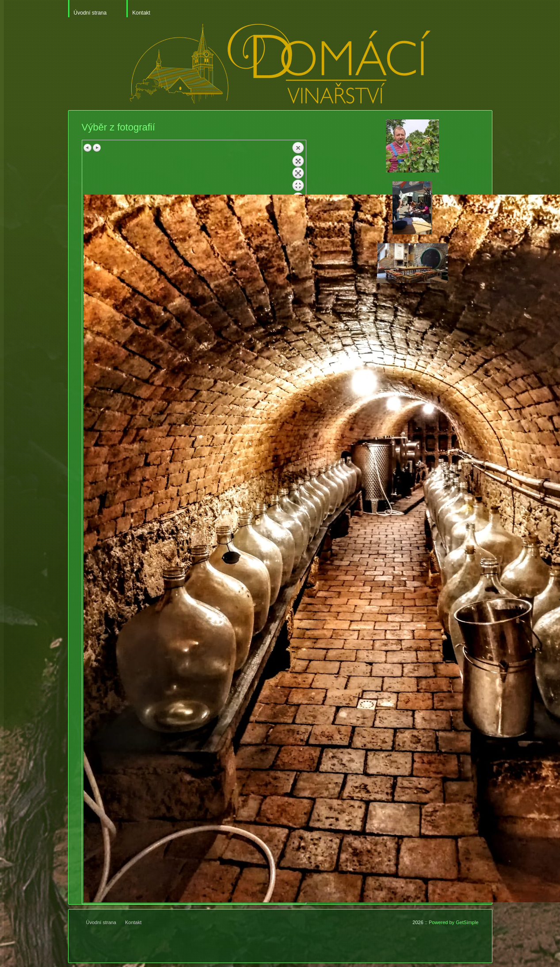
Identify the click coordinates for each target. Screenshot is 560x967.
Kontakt (141, 13)
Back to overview (298, 168)
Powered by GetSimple (454, 922)
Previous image (88, 148)
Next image (97, 148)
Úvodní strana (90, 13)
